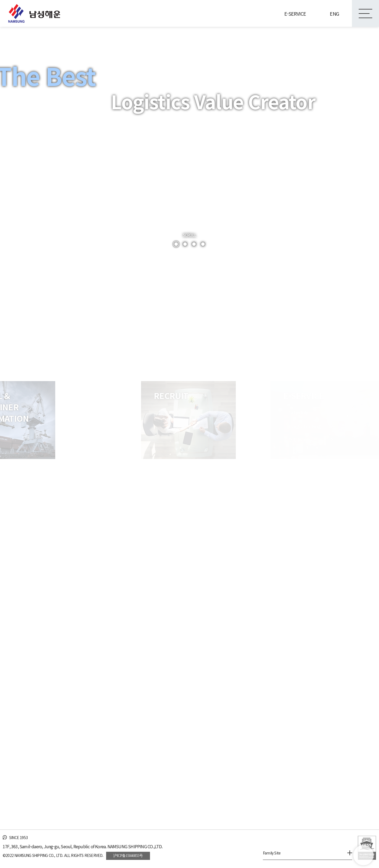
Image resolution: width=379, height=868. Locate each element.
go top (363, 855)
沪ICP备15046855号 (128, 856)
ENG (334, 14)
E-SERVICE (295, 14)
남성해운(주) (34, 13)
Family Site (308, 853)
